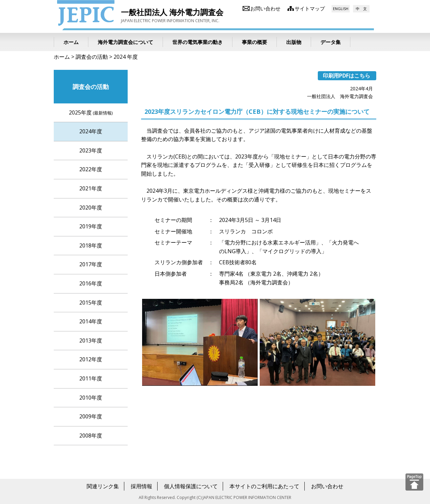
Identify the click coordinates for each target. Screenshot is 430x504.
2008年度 (91, 436)
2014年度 (91, 321)
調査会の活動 (92, 57)
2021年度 (91, 188)
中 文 (361, 9)
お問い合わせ (265, 8)
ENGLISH (341, 9)
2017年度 (91, 264)
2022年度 (91, 169)
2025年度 (91, 112)
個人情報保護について (191, 486)
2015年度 (91, 303)
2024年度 (91, 131)
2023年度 (91, 150)
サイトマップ (310, 8)
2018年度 (91, 245)
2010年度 (91, 398)
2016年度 (91, 283)
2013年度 (91, 340)
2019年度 (91, 226)
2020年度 (91, 208)
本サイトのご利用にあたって (264, 486)
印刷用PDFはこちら (347, 76)
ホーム (62, 57)
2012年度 (91, 359)
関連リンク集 (103, 486)
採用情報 (141, 486)
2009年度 (91, 416)
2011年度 (91, 378)
